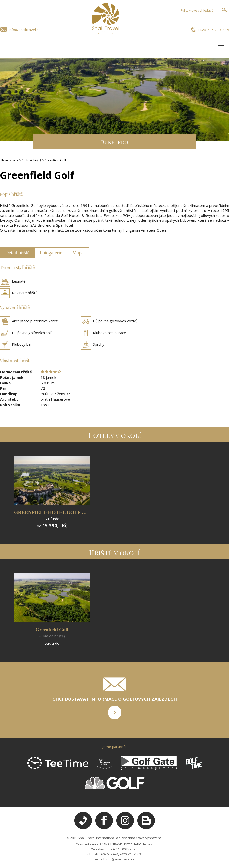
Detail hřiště (17, 253)
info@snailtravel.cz (25, 30)
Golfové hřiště (31, 160)
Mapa (78, 253)
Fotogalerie (51, 253)
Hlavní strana (9, 160)
